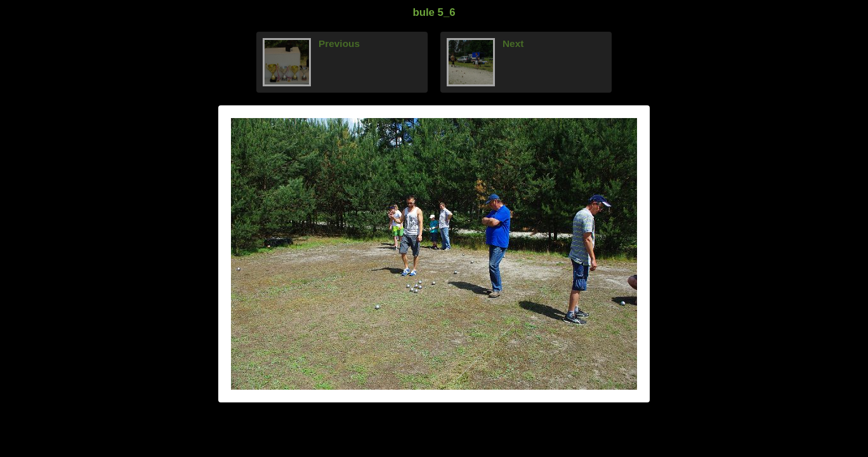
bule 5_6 (434, 12)
